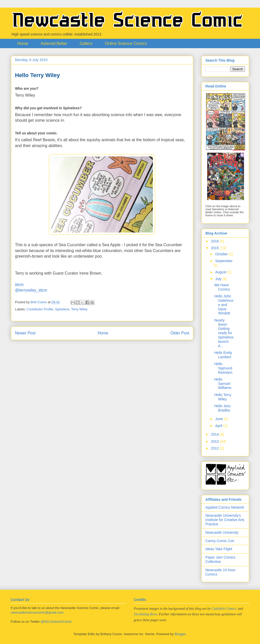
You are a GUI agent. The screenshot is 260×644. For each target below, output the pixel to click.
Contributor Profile (40, 309)
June (219, 419)
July (219, 279)
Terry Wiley (79, 309)
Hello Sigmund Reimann (223, 368)
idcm (19, 285)
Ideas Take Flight (219, 549)
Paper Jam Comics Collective (220, 559)
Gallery (86, 43)
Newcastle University (222, 532)
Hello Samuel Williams (223, 384)
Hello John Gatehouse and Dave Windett (224, 305)
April (219, 426)
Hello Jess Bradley (223, 408)
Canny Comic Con (220, 541)
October (222, 254)
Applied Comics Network (225, 507)
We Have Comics (222, 287)
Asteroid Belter (54, 43)
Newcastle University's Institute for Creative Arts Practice (225, 520)
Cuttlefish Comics (224, 609)
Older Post (180, 333)
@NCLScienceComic (56, 622)
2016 (215, 241)
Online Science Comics (126, 43)
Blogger (180, 634)
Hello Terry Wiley (223, 397)
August (221, 272)
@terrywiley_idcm (31, 290)
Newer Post (25, 333)
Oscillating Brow (145, 614)
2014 (215, 434)
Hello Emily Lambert (223, 355)
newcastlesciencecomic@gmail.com (37, 612)
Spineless (62, 309)
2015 (215, 248)
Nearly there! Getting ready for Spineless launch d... (224, 333)
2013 (215, 441)
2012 (215, 448)
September (224, 261)
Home (23, 43)
